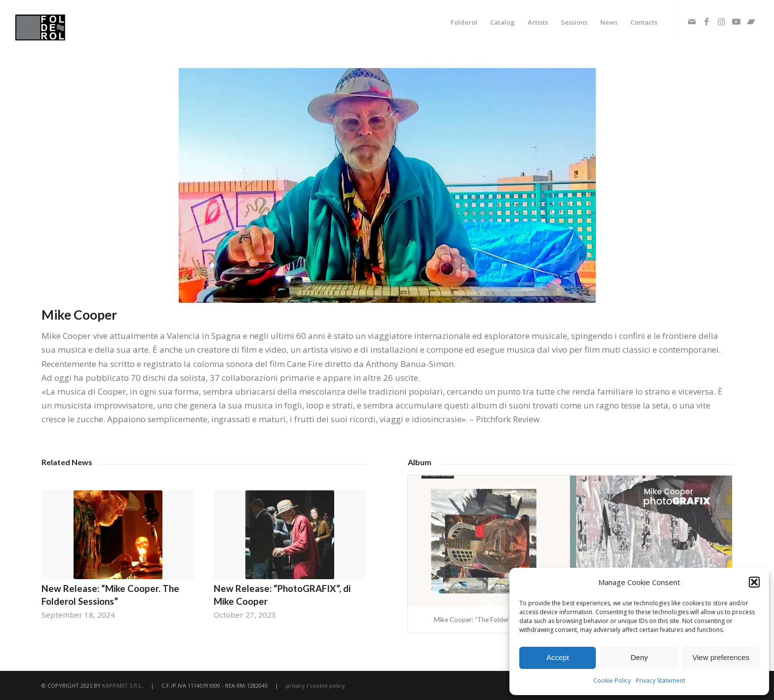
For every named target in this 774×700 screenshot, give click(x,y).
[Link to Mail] (692, 22)
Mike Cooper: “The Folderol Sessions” (488, 620)
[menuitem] (464, 22)
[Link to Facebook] (707, 22)
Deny (639, 657)
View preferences (721, 657)
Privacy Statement (660, 681)
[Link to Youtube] (736, 22)
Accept (558, 657)
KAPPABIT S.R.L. (123, 685)
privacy (295, 685)
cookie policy (328, 685)
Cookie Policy (612, 681)
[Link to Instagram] (722, 22)
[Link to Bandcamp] (751, 22)
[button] (754, 582)
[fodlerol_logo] (64, 22)
